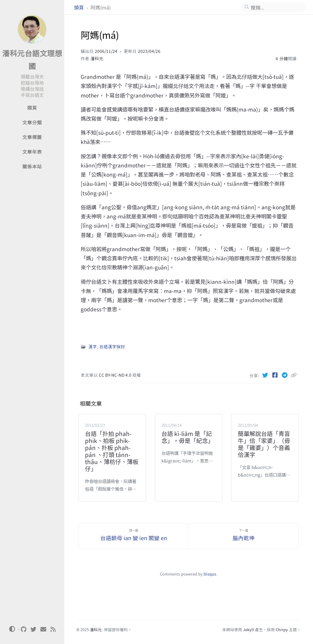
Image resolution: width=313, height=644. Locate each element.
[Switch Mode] (12, 629)
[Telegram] (285, 375)
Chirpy (282, 629)
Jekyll (249, 629)
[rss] (53, 629)
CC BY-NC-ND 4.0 (116, 375)
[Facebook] (275, 375)
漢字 (93, 346)
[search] (276, 7)
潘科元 (97, 58)
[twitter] (34, 629)
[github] (24, 629)
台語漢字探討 (112, 346)
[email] (43, 629)
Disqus (210, 574)
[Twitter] (266, 375)
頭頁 (79, 7)
